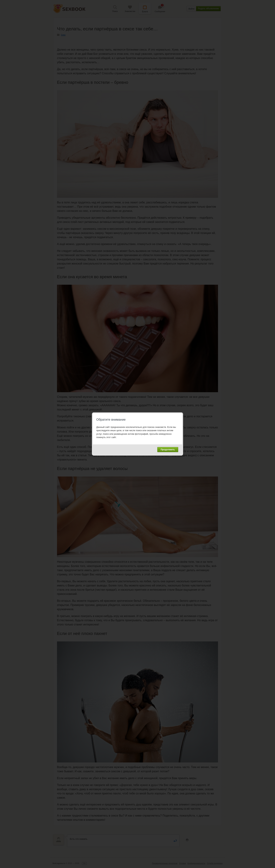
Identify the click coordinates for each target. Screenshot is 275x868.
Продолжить (168, 450)
